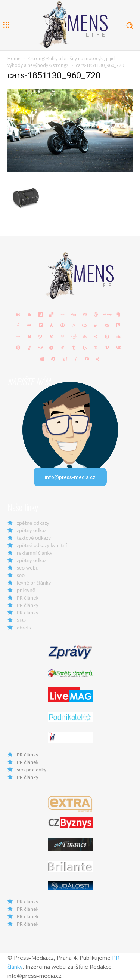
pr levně (26, 590)
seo (21, 575)
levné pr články (34, 583)
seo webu (28, 568)
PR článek (28, 598)
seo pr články (32, 770)
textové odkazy (34, 538)
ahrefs (24, 628)
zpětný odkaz (32, 530)
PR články (28, 605)
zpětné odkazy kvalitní (42, 545)
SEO (21, 620)
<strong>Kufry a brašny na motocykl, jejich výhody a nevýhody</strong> (62, 62)
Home (14, 58)
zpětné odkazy (33, 523)
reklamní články (35, 553)
